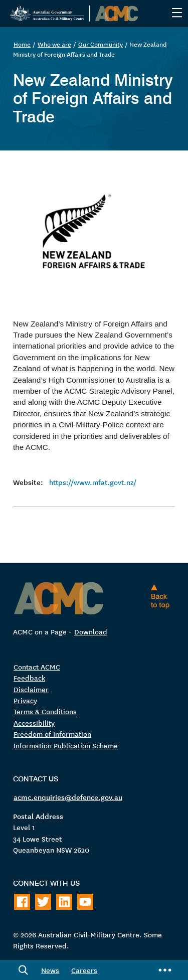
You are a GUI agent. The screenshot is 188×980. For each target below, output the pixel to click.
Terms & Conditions (45, 711)
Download (91, 631)
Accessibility (34, 723)
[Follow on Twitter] (43, 902)
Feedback (29, 678)
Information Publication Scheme (66, 745)
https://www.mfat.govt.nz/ (93, 482)
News (50, 970)
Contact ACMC (37, 667)
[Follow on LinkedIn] (64, 902)
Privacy (25, 700)
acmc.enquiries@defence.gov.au (68, 797)
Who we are (54, 44)
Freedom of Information (52, 734)
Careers (84, 970)
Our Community (101, 44)
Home (22, 44)
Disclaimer (31, 689)
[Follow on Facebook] (22, 902)
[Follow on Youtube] (85, 902)
